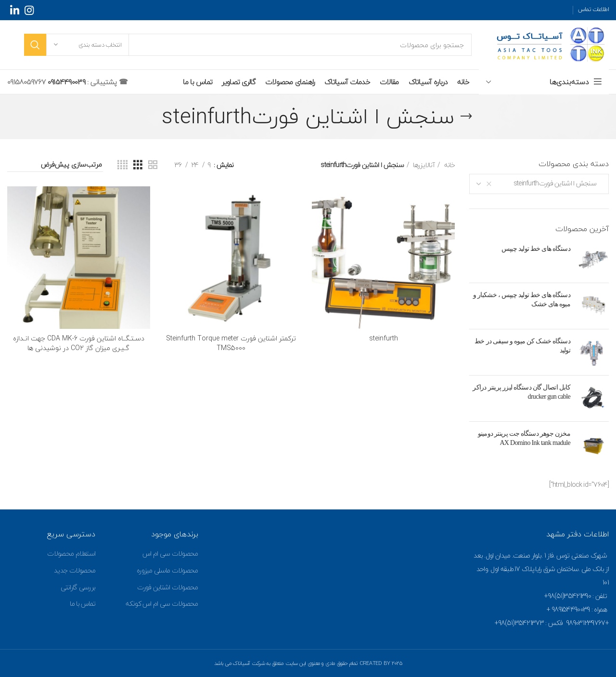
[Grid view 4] (122, 165)
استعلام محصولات (71, 553)
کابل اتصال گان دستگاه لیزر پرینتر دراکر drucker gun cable (521, 392)
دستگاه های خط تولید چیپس (536, 249)
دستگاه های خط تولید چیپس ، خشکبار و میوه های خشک (522, 300)
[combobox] (539, 184)
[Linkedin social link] (14, 10)
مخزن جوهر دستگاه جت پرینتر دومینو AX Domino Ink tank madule (524, 438)
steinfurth (384, 338)
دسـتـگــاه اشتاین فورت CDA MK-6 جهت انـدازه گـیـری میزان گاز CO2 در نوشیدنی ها (79, 343)
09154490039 (65, 82)
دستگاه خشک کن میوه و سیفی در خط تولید (522, 346)
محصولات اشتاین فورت (167, 587)
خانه (449, 165)
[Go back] (466, 117)
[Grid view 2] (153, 165)
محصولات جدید (75, 570)
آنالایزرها (423, 165)
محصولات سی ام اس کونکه (162, 604)
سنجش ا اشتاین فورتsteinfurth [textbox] (557, 183)
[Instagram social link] (29, 10)
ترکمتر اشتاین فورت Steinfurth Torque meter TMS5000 (231, 343)
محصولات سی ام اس (170, 553)
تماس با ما (83, 604)
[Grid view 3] (138, 165)
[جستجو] (248, 45)
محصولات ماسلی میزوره (167, 570)
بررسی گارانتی (78, 587)
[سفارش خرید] (55, 165)
